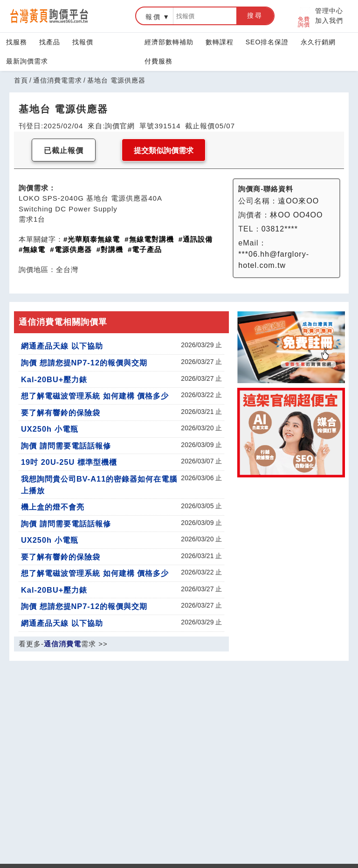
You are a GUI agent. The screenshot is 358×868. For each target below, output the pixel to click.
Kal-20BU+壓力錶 (54, 379)
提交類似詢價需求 (164, 150)
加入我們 (329, 21)
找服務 (17, 42)
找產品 (50, 42)
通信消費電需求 (58, 80)
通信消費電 (62, 644)
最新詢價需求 (27, 61)
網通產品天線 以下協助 (62, 346)
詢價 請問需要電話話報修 (66, 446)
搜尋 (255, 15)
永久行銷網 (318, 42)
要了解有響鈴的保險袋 (61, 413)
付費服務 (158, 61)
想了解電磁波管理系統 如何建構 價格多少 (95, 396)
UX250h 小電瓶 (50, 429)
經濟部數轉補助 (169, 42)
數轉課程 (220, 42)
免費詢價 (305, 16)
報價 (153, 17)
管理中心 (329, 11)
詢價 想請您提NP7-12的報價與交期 (84, 363)
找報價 (83, 42)
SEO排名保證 (267, 42)
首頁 (21, 80)
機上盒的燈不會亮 (53, 507)
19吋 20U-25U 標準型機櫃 (69, 462)
